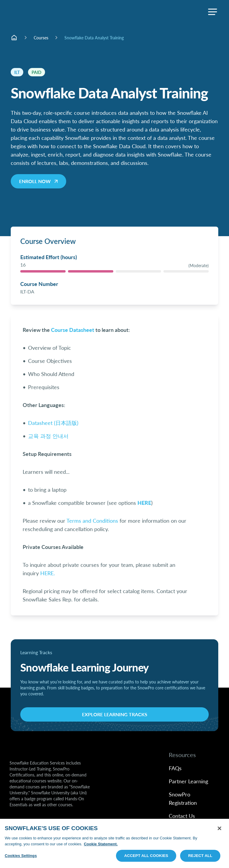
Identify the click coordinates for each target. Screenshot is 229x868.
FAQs (175, 768)
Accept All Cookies (146, 856)
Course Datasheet (73, 330)
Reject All (200, 856)
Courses (41, 38)
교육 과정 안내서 (48, 436)
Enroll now (39, 181)
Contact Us (182, 816)
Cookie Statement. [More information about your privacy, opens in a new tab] (101, 844)
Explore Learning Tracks (115, 714)
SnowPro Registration (183, 798)
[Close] (219, 828)
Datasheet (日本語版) (53, 423)
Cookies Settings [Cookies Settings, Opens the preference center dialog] (21, 856)
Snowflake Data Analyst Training (94, 38)
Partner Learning (188, 781)
